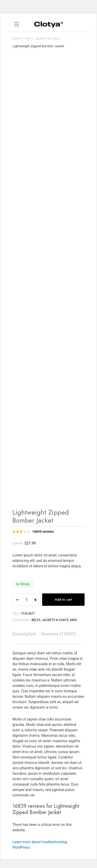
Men (28, 38)
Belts (36, 620)
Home (17, 38)
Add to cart (63, 599)
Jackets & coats (47, 38)
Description (24, 634)
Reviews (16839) (59, 634)
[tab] (24, 634)
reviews (43, 532)
